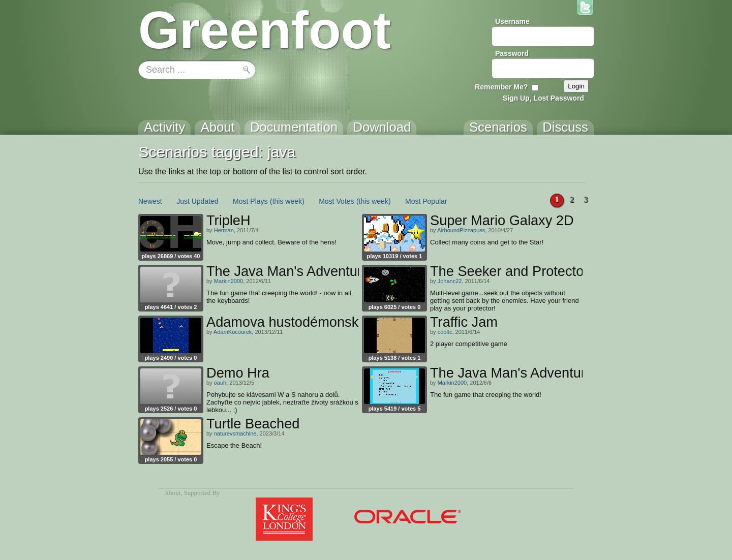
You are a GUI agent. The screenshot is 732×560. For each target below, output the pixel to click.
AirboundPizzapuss (461, 230)
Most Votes (336, 201)
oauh (220, 383)
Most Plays (250, 201)
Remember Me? (501, 87)
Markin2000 (228, 281)
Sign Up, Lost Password (543, 98)
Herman (224, 230)
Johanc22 (450, 281)
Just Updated (197, 201)
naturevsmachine (235, 433)
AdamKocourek (233, 332)
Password (512, 53)
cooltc (445, 332)
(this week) (287, 201)
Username (512, 21)
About (172, 493)
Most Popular (426, 201)
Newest (150, 201)
